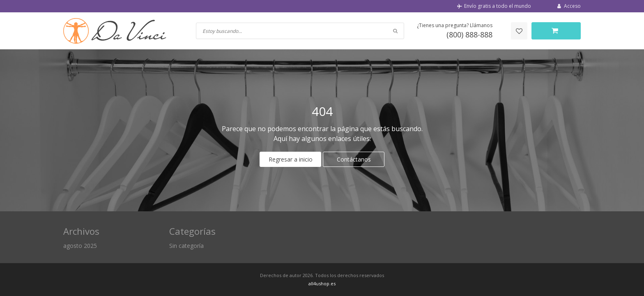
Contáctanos (354, 159)
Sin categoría (186, 246)
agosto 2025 (80, 246)
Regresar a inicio (291, 159)
